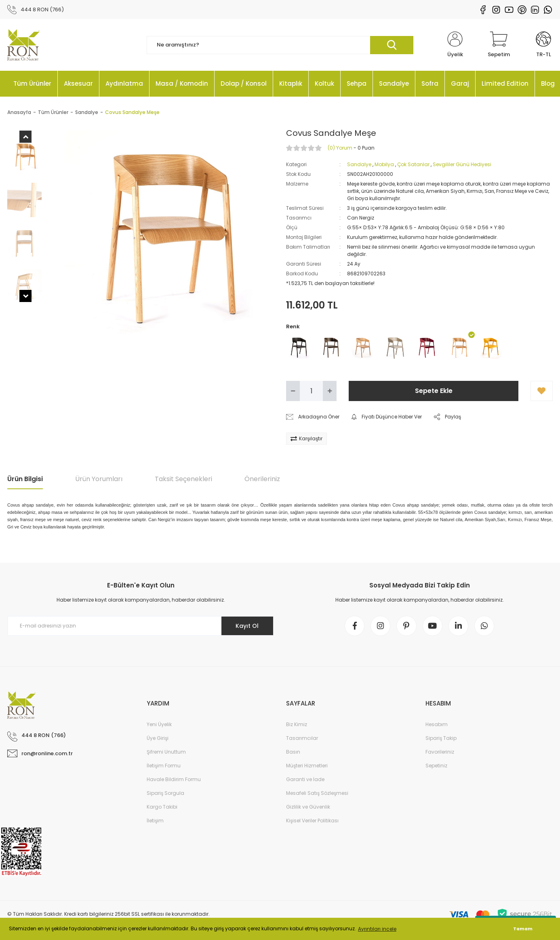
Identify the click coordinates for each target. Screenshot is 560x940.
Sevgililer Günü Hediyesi (462, 165)
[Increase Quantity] (330, 391)
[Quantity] (311, 391)
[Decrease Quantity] (293, 391)
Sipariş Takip (441, 739)
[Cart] (499, 45)
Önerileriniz (262, 479)
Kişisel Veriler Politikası (312, 821)
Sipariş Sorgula (165, 794)
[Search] (280, 45)
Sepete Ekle (434, 391)
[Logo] (23, 45)
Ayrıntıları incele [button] (377, 929)
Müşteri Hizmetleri (307, 766)
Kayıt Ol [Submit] (247, 626)
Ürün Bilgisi (25, 479)
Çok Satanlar (413, 165)
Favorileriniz (440, 753)
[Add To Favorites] (542, 391)
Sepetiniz (436, 766)
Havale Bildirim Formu (174, 780)
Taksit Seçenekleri (183, 479)
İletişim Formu (164, 766)
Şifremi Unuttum (166, 753)
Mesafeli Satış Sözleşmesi (317, 794)
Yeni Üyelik (159, 725)
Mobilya (384, 165)
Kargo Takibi (162, 808)
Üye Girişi (158, 739)
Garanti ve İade (305, 780)
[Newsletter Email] (141, 626)
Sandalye (359, 165)
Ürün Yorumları (99, 479)
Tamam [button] (523, 929)
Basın (293, 753)
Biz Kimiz (297, 725)
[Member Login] (455, 45)
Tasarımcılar (302, 739)
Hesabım (437, 725)
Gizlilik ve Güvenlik (308, 808)
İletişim (155, 821)
